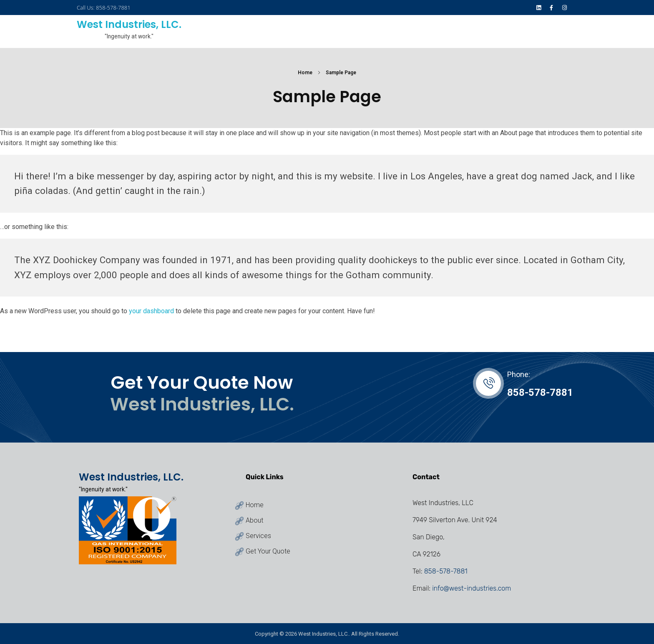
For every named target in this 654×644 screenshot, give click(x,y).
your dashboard (151, 311)
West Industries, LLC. (129, 24)
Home (305, 73)
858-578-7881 (540, 392)
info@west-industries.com (472, 588)
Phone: (519, 374)
